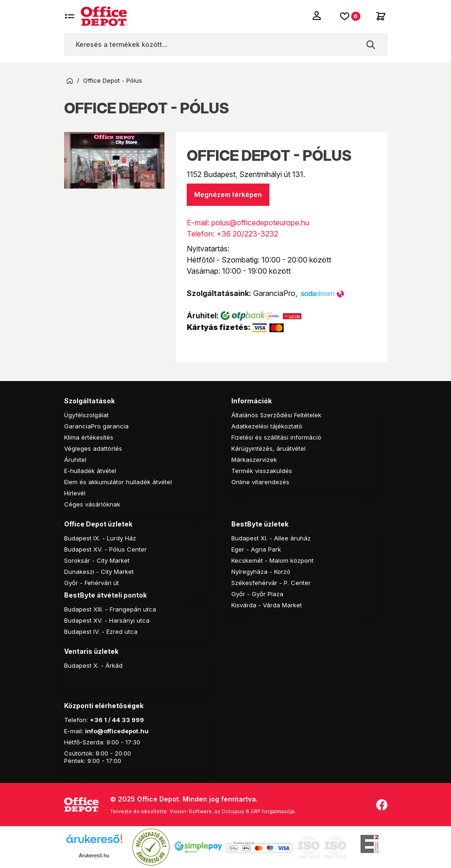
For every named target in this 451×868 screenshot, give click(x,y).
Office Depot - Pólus (113, 81)
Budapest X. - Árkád (93, 665)
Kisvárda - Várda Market (267, 605)
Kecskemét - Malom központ (272, 560)
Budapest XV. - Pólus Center (105, 549)
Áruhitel (75, 460)
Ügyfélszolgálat (86, 415)
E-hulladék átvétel (90, 471)
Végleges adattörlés (93, 448)
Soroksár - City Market (97, 560)
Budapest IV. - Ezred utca (101, 631)
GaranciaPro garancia (96, 426)
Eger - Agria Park (256, 549)
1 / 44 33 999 (123, 720)
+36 (96, 720)
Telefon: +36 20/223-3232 (232, 234)
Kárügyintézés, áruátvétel (268, 448)
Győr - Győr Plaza (257, 594)
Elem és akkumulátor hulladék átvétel (118, 482)
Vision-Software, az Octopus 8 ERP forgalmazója (232, 811)
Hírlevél (75, 493)
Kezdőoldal (70, 81)
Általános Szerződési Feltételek (276, 415)
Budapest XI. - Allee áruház (271, 538)
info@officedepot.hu (117, 731)
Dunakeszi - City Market (99, 572)
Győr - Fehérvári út (92, 583)
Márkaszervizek (254, 460)
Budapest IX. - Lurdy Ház (100, 538)
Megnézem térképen (228, 194)
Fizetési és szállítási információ (276, 437)
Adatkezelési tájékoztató (267, 426)
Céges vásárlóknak (92, 504)
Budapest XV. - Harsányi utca (107, 620)
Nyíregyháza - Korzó (261, 572)
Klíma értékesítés (89, 437)
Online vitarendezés (260, 482)
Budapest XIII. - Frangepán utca (110, 609)
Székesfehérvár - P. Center (271, 583)
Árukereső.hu (94, 855)
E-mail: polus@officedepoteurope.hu (248, 223)
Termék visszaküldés (262, 471)
